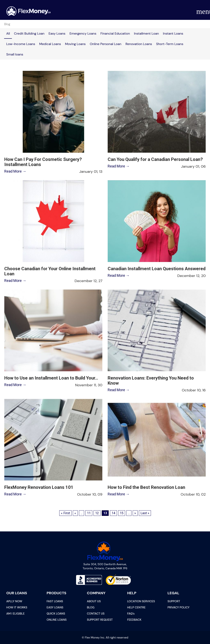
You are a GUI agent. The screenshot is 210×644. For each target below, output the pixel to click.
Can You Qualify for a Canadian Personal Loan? (155, 159)
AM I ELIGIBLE (15, 613)
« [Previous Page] (75, 513)
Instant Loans (173, 33)
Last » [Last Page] (145, 513)
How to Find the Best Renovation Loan (146, 487)
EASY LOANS (55, 607)
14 (113, 513)
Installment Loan (146, 33)
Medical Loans (50, 44)
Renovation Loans (139, 44)
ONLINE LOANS (56, 620)
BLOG (91, 607)
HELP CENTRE (136, 607)
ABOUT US (94, 601)
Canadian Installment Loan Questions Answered (157, 269)
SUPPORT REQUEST (100, 620)
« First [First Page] (65, 513)
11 (89, 513)
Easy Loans (57, 33)
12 (97, 513)
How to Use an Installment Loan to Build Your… (51, 378)
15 (122, 513)
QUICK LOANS (56, 613)
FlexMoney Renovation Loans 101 (39, 487)
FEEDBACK (134, 620)
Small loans (15, 54)
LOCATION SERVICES (141, 601)
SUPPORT (174, 601)
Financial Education (115, 33)
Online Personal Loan (106, 44)
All (8, 33)
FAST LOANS (55, 601)
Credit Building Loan (29, 33)
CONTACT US (96, 613)
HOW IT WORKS (17, 607)
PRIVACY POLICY (179, 607)
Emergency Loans (83, 33)
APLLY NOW (14, 601)
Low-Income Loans (21, 44)
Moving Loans (75, 44)
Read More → (15, 171)
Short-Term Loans (170, 44)
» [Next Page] (135, 513)
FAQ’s (131, 613)
